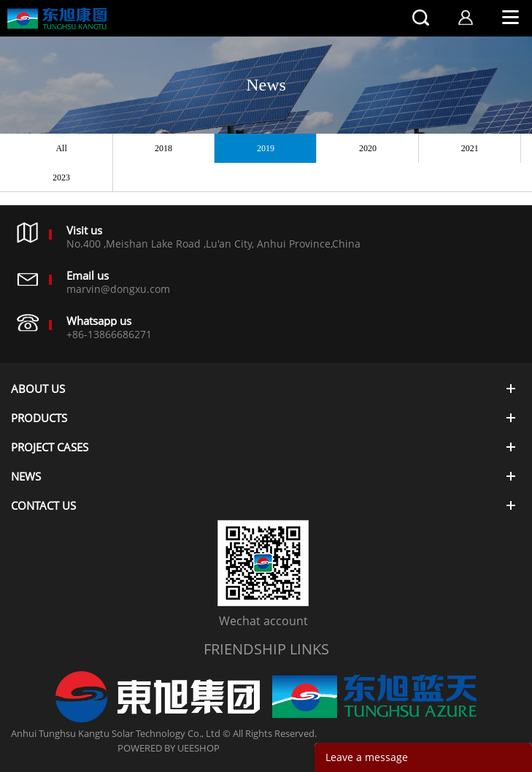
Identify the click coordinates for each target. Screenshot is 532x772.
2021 (470, 148)
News (266, 85)
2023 (61, 177)
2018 (163, 148)
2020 (368, 148)
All (61, 148)
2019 (266, 148)
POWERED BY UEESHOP (169, 748)
